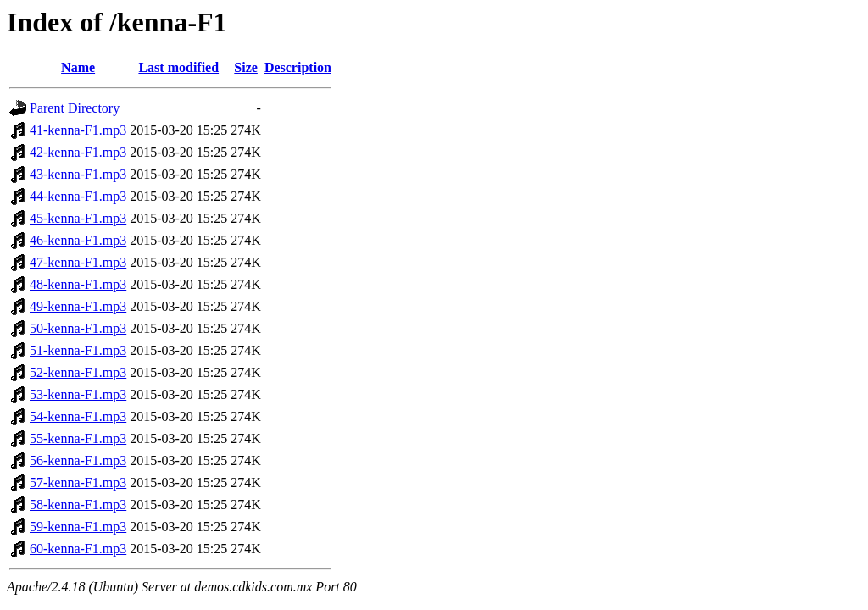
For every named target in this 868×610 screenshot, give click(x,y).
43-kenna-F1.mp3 (78, 174)
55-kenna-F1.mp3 (78, 438)
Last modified (178, 67)
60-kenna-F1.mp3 (78, 549)
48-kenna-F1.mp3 (78, 284)
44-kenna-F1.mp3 (78, 196)
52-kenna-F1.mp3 (78, 372)
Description (298, 67)
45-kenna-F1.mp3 (78, 218)
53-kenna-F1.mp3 (78, 394)
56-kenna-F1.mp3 (78, 460)
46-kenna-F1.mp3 (78, 240)
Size (246, 67)
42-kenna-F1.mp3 (78, 152)
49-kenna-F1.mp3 (78, 306)
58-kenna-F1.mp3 (78, 505)
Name (78, 67)
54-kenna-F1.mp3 (78, 416)
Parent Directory (75, 108)
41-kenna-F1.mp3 (78, 130)
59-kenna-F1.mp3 (78, 527)
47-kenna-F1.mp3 (78, 262)
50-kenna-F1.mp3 (78, 328)
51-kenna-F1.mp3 (78, 350)
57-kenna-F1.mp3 (78, 482)
